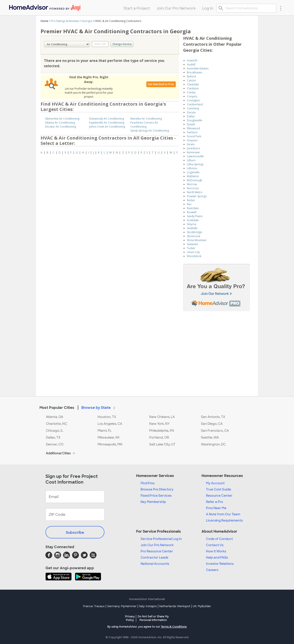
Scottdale (193, 220)
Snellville (192, 228)
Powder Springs (197, 196)
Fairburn (192, 132)
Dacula (191, 112)
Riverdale (193, 208)
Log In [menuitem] (208, 8)
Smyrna (192, 224)
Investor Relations (220, 564)
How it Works (216, 551)
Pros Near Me (216, 508)
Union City (193, 252)
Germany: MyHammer (122, 606)
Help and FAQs (217, 557)
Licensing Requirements (224, 520)
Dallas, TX (53, 437)
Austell (191, 64)
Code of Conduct (219, 539)
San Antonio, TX (213, 417)
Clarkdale (193, 84)
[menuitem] (44, 7)
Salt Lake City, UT (162, 444)
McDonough (195, 180)
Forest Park (194, 136)
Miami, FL (105, 431)
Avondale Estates (198, 68)
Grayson (192, 140)
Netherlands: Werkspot (175, 606)
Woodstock (194, 256)
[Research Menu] (281, 8)
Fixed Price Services (156, 496)
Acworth (192, 60)
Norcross (193, 188)
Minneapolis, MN (110, 444)
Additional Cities (61, 453)
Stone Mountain (197, 240)
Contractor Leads (154, 557)
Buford (191, 76)
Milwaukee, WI (109, 437)
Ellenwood (193, 128)
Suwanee (192, 244)
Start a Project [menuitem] (137, 8)
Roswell (192, 212)
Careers (212, 570)
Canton (191, 80)
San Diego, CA (212, 424)
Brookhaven (195, 72)
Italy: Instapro (148, 606)
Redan (191, 200)
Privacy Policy (130, 618)
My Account (215, 483)
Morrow (192, 184)
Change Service (122, 44)
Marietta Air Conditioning (146, 119)
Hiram (191, 144)
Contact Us (215, 545)
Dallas (191, 116)
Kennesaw (193, 152)
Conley (191, 92)
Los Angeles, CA (110, 424)
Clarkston (193, 88)
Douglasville (195, 120)
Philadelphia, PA (162, 431)
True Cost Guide (219, 489)
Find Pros (148, 483)
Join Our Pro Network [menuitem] (176, 8)
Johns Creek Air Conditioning (107, 127)
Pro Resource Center (157, 551)
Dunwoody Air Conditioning (107, 119)
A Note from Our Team (223, 514)
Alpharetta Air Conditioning (62, 119)
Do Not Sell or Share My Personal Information (153, 618)
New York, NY (159, 424)
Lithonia (192, 168)
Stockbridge (194, 232)
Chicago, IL (55, 431)
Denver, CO (55, 444)
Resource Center (219, 496)
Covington (193, 100)
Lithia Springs (195, 164)
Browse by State (99, 408)
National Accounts (155, 564)
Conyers (192, 96)
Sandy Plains (195, 216)
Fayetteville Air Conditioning (107, 123)
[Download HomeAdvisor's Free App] (60, 577)
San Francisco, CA (215, 431)
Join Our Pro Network (157, 545)
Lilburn (191, 160)
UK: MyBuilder (202, 606)
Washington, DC (213, 444)
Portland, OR (159, 437)
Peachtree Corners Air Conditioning (144, 125)
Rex (189, 204)
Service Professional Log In (161, 539)
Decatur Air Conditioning (61, 127)
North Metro (195, 192)
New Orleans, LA (162, 417)
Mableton (193, 176)
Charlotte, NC (57, 424)
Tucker (191, 248)
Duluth (191, 124)
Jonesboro (194, 148)
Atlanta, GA (55, 417)
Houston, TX (107, 417)
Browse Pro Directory (157, 489)
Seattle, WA (210, 437)
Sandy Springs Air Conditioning (150, 131)
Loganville (193, 172)
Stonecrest (194, 236)
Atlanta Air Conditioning (60, 123)
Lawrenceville (195, 156)
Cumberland (195, 104)
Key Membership (153, 502)
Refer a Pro (215, 502)
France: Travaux (94, 606)
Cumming (193, 108)
